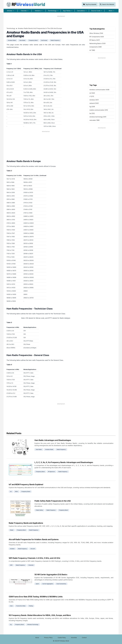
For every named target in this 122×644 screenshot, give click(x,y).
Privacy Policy (48, 638)
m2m (17, 491)
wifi (11, 565)
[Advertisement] (61, 21)
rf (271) (92, 96)
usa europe (44, 40)
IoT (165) (92, 50)
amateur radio (12, 40)
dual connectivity (61, 584)
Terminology (11, 28)
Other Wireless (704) (96, 33)
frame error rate (21, 606)
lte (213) (92, 113)
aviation (12, 549)
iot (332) (92, 93)
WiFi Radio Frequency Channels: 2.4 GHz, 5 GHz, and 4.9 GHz (34, 558)
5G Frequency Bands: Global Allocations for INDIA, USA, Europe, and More (40, 615)
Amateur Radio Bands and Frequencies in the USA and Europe (40, 28)
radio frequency (55, 40)
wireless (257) (94, 100)
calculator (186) (94, 120)
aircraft (33, 549)
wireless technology (33, 624)
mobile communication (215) (99, 110)
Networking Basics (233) (97, 43)
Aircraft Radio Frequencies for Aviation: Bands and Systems (34, 539)
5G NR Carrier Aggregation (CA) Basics (51, 575)
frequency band (33, 40)
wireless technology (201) (98, 117)
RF (26, 4)
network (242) (94, 103)
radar (12, 530)
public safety (39, 510)
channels (31, 565)
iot (11, 491)
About (37, 638)
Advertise (74, 638)
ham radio (22, 40)
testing (31, 606)
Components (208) (96, 47)
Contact (84, 638)
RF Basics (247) (95, 40)
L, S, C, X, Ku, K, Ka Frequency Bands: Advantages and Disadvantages (64, 462)
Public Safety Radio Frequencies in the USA (53, 501)
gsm (11, 606)
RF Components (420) (97, 37)
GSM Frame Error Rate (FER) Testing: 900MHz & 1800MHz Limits (36, 597)
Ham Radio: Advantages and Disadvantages (53, 440)
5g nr (37, 584)
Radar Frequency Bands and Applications (26, 523)
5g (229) (92, 107)
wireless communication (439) (99, 90)
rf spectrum (51, 472)
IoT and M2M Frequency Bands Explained (26, 484)
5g (11, 624)
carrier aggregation (48, 584)
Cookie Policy (62, 638)
